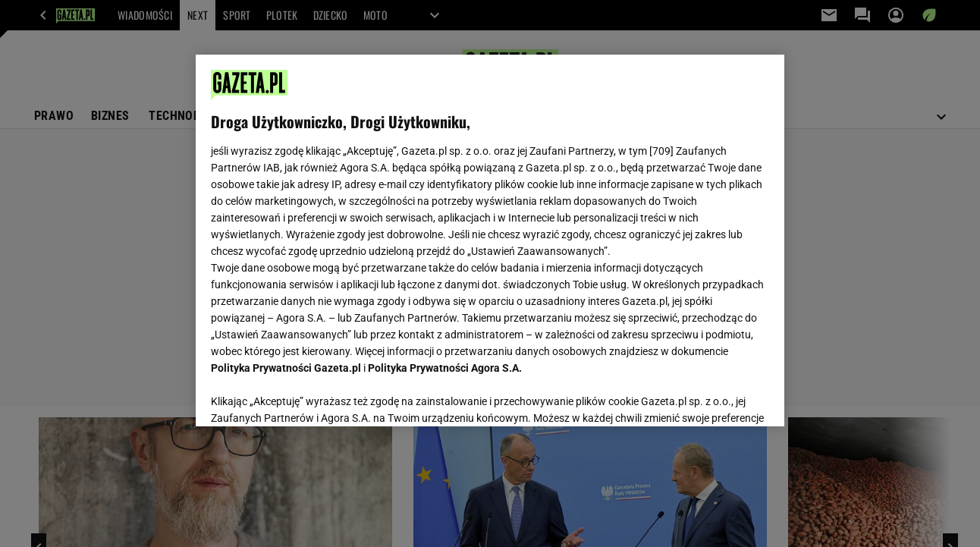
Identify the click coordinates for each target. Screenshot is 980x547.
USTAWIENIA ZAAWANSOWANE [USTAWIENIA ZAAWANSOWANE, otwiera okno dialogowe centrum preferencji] (311, 396)
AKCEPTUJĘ (717, 397)
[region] (490, 240)
